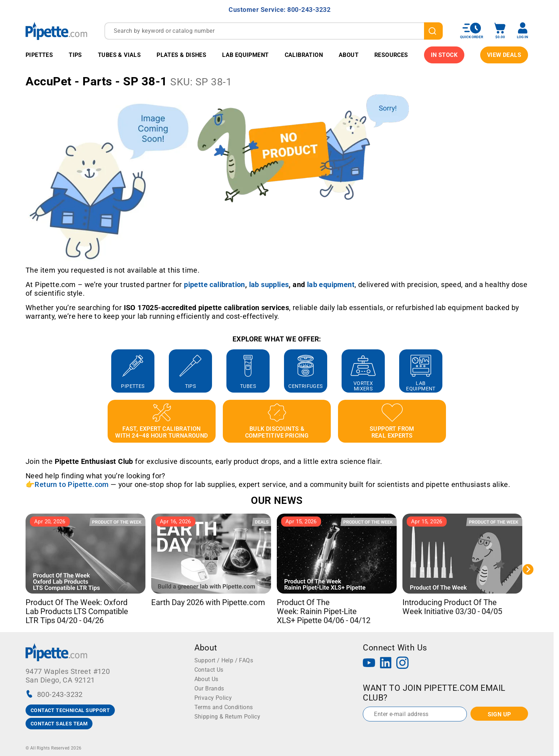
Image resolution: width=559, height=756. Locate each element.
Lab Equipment (245, 55)
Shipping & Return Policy (227, 717)
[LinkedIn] (386, 664)
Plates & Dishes (181, 55)
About (349, 55)
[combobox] (274, 31)
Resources (391, 55)
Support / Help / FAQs (224, 660)
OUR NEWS (277, 500)
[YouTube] (369, 664)
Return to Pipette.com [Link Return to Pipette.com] (71, 484)
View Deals (504, 55)
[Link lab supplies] (269, 285)
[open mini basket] (500, 31)
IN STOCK (444, 55)
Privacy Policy (213, 698)
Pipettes (39, 55)
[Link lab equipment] (331, 285)
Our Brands (209, 688)
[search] (433, 31)
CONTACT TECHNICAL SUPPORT (70, 710)
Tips (75, 55)
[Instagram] (402, 664)
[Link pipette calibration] (215, 285)
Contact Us (209, 670)
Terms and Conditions (224, 707)
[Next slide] (528, 569)
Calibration (304, 55)
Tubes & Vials (119, 55)
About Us (206, 679)
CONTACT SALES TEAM (59, 724)
